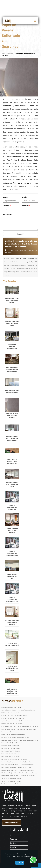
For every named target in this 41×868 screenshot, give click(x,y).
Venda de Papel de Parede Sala (11, 778)
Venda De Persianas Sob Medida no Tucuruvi (12, 508)
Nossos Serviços (11, 822)
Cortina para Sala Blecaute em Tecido (13, 718)
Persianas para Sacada (25, 767)
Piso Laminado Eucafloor (27, 770)
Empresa (13, 839)
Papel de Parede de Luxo (9, 740)
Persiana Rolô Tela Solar (9, 767)
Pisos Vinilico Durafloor (27, 776)
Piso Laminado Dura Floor (9, 770)
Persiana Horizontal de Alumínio (11, 756)
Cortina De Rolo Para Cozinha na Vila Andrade (12, 438)
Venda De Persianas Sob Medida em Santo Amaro (12, 554)
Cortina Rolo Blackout (25, 721)
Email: (25, 197)
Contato (13, 847)
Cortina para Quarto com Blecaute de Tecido (15, 715)
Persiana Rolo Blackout (8, 762)
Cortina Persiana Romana (9, 721)
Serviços (13, 843)
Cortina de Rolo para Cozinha (26, 710)
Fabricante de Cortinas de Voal (11, 732)
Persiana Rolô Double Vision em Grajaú (12, 668)
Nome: (6, 197)
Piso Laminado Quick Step (9, 773)
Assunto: (26, 206)
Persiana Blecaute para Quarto (11, 748)
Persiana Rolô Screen (27, 765)
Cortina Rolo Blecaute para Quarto (12, 724)
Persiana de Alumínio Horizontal (11, 751)
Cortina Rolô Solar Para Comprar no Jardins (12, 301)
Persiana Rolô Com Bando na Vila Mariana (12, 622)
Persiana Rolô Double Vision (10, 765)
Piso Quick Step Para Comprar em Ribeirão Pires (12, 370)
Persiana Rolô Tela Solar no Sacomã (12, 392)
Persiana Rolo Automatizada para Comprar (14, 759)
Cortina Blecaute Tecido (9, 710)
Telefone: (7, 206)
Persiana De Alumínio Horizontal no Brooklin (12, 348)
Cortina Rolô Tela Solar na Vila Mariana (12, 530)
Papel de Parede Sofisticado (10, 746)
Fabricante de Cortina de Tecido (27, 729)
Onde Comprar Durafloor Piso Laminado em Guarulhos (12, 692)
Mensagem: (8, 214)
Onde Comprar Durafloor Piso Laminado (13, 735)
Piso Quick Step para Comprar (28, 773)
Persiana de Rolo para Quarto (10, 754)
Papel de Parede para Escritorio (28, 740)
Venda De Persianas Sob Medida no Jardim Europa (12, 600)
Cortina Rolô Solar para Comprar (28, 726)
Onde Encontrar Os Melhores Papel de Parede (15, 737)
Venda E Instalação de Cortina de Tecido (14, 784)
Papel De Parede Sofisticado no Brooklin (12, 415)
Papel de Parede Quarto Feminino (12, 743)
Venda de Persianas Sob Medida (11, 781)
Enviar (20, 234)
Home (12, 835)
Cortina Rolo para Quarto (9, 726)
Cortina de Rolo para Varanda (10, 713)
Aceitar (20, 863)
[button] (35, 21)
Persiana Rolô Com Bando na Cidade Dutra (12, 324)
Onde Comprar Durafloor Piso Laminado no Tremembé (12, 462)
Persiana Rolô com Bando (25, 762)
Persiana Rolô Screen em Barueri (12, 644)
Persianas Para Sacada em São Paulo (12, 576)
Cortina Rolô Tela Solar (8, 729)
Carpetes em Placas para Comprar (12, 707)
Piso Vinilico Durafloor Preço (10, 776)
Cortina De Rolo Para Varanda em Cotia (12, 484)
